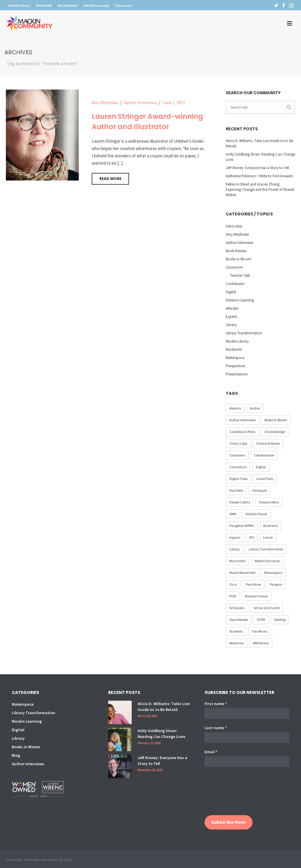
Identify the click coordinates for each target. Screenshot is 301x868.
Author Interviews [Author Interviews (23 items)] (243, 420)
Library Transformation (244, 333)
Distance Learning (240, 300)
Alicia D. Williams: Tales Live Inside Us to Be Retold (259, 143)
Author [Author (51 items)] (255, 408)
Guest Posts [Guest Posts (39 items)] (265, 479)
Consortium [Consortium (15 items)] (238, 467)
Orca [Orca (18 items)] (233, 584)
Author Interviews (141, 103)
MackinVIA (234, 349)
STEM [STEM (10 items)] (261, 620)
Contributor (235, 284)
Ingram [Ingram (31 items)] (235, 537)
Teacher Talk (240, 275)
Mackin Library (237, 341)
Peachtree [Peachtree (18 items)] (253, 584)
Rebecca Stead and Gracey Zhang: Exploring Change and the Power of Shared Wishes (260, 189)
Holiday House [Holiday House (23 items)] (256, 514)
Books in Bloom (239, 259)
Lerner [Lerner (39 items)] (268, 537)
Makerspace (235, 358)
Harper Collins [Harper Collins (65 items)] (240, 502)
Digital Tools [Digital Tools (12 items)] (238, 479)
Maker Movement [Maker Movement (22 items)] (242, 573)
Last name (216, 728)
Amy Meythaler (105, 103)
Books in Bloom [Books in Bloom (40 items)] (276, 420)
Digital (231, 292)
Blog (16, 755)
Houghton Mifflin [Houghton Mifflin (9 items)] (242, 526)
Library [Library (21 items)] (235, 549)
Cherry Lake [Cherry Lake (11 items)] (238, 443)
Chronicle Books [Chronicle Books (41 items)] (268, 443)
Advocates (234, 226)
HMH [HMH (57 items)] (233, 514)
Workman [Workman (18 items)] (237, 643)
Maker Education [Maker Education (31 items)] (267, 561)
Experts (231, 317)
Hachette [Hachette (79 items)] (236, 490)
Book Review (236, 251)
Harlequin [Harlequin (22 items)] (260, 490)
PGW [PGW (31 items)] (233, 596)
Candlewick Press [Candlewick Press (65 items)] (242, 432)
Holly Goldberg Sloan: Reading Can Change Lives (260, 157)
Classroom (234, 267)
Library (231, 325)
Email (211, 752)
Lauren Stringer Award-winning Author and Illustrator (147, 122)
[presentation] (229, 794)
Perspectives (235, 366)
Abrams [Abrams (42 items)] (235, 408)
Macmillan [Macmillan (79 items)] (238, 561)
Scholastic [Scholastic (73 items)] (237, 608)
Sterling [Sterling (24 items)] (280, 620)
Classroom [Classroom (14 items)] (237, 455)
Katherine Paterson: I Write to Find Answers (259, 176)
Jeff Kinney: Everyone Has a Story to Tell (257, 168)
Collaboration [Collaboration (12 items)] (264, 455)
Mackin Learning (27, 721)
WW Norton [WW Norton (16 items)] (261, 643)
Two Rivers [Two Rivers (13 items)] (260, 631)
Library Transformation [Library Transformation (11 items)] (266, 549)
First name (216, 704)
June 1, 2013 (174, 103)
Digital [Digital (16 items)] (261, 467)
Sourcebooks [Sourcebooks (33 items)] (239, 620)
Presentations (237, 374)
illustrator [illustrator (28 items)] (270, 526)
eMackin (232, 308)
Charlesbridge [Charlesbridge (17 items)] (275, 432)
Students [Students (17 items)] (236, 631)
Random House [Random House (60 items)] (256, 596)
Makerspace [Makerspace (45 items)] (273, 573)
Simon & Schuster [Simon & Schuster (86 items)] (267, 608)
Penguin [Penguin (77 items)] (276, 584)
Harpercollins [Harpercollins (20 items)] (269, 502)
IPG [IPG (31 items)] (252, 537)
